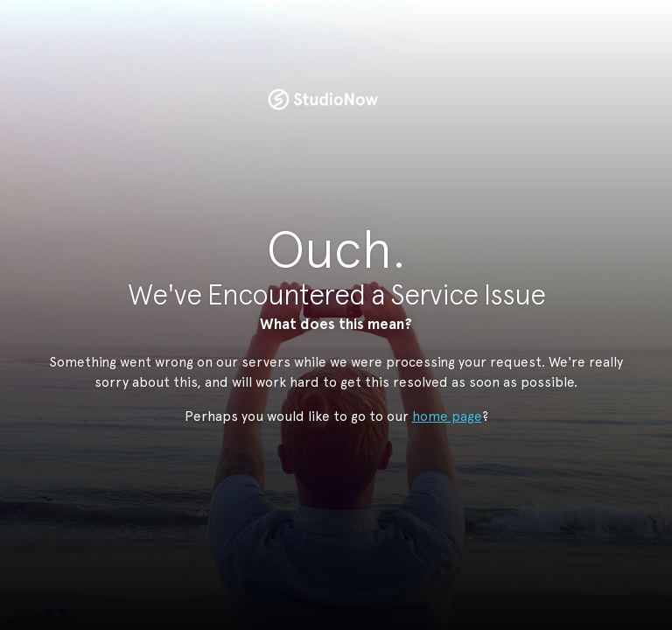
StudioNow (323, 100)
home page (447, 416)
